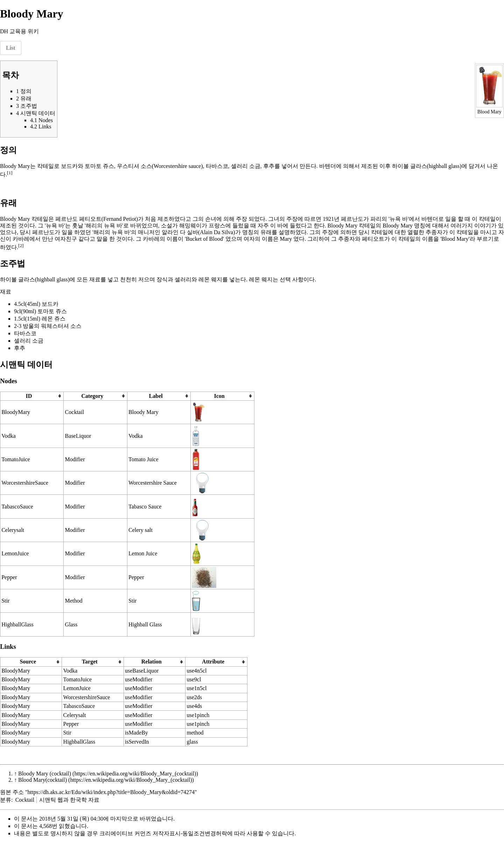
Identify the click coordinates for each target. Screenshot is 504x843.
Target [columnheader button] (90, 662)
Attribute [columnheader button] (213, 662)
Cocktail (25, 800)
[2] (21, 245)
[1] (10, 173)
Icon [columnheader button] (219, 396)
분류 (6, 800)
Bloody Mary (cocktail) (45, 774)
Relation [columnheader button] (152, 662)
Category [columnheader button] (92, 396)
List (11, 48)
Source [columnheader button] (28, 662)
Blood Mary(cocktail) (43, 780)
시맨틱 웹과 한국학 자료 (69, 800)
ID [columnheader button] (29, 396)
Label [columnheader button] (156, 396)
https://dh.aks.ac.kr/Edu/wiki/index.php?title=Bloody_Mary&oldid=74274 (111, 792)
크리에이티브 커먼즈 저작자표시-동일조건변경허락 (163, 833)
